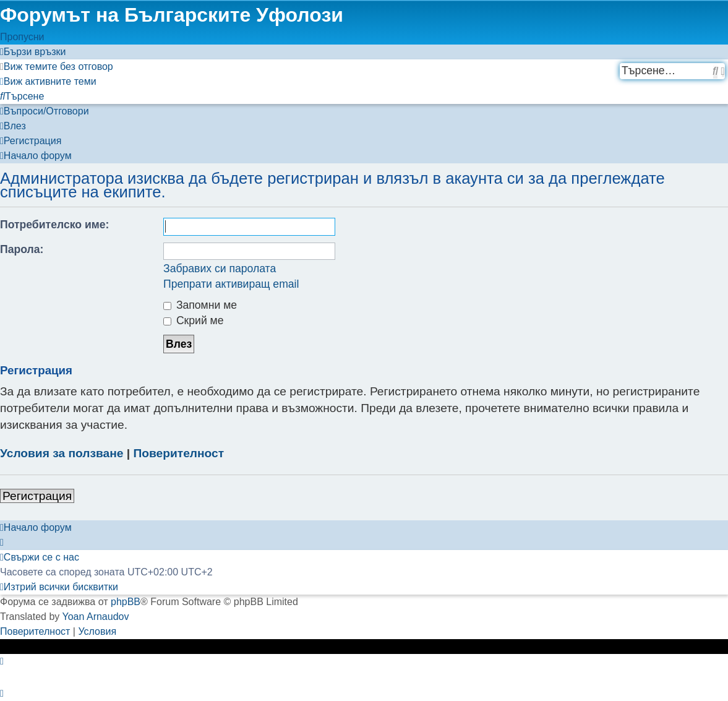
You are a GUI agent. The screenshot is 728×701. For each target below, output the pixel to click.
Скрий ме (194, 320)
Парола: (22, 249)
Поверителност (179, 453)
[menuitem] (57, 67)
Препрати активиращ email (231, 284)
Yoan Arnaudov (96, 617)
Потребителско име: (54, 225)
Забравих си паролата (220, 269)
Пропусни (22, 37)
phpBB (126, 602)
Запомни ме (200, 305)
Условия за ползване (62, 453)
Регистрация (37, 496)
